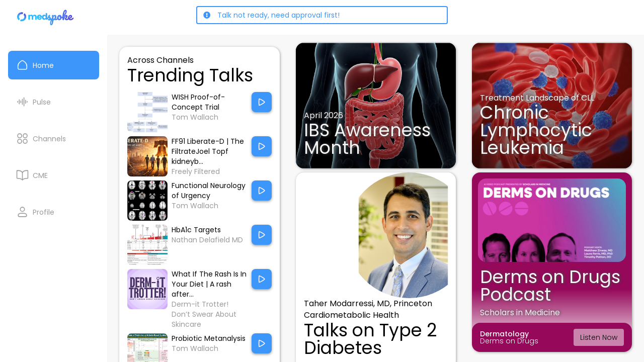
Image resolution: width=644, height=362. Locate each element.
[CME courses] (54, 175)
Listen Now (599, 337)
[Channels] (54, 139)
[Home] (46, 17)
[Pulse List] (54, 102)
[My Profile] (54, 212)
